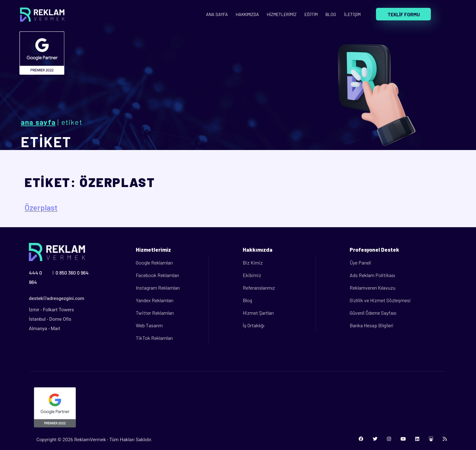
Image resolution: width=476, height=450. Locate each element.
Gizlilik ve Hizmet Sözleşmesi (380, 300)
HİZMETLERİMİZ (282, 14)
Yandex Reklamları (155, 300)
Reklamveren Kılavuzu (373, 288)
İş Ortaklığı (254, 325)
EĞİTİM (311, 14)
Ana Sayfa (38, 122)
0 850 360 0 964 (72, 273)
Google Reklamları (154, 262)
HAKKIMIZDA (247, 14)
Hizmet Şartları (258, 313)
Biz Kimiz (253, 262)
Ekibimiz (252, 275)
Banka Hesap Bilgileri (372, 325)
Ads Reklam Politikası (372, 275)
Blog (247, 300)
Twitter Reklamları (155, 313)
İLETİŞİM (352, 14)
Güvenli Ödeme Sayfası (373, 313)
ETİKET (46, 142)
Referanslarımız (259, 288)
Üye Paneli (360, 262)
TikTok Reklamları (154, 338)
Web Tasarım (149, 325)
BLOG (331, 14)
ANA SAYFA (217, 14)
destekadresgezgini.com (57, 298)
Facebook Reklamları (157, 275)
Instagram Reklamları (158, 288)
